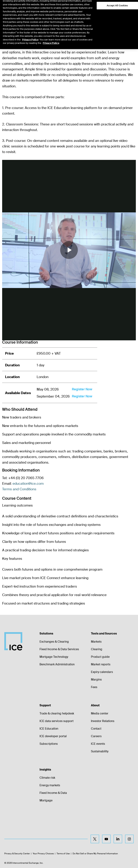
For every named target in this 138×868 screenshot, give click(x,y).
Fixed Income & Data (53, 793)
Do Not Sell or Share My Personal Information (95, 854)
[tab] (19, 18)
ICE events (98, 744)
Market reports (101, 664)
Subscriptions (49, 744)
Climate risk (47, 778)
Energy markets (50, 785)
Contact (96, 729)
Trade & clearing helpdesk (57, 713)
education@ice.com (28, 484)
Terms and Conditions (19, 489)
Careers (96, 736)
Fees (94, 687)
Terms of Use (63, 854)
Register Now (82, 389)
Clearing (97, 649)
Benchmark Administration (57, 664)
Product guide (100, 657)
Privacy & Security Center (17, 854)
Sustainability (100, 751)
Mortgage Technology (54, 657)
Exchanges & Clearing (54, 642)
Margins (96, 680)
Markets (96, 642)
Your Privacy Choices (43, 854)
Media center (100, 713)
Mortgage (46, 800)
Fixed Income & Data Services (59, 649)
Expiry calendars (102, 672)
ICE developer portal (53, 736)
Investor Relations (103, 721)
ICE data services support (57, 721)
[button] (129, 6)
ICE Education (49, 729)
